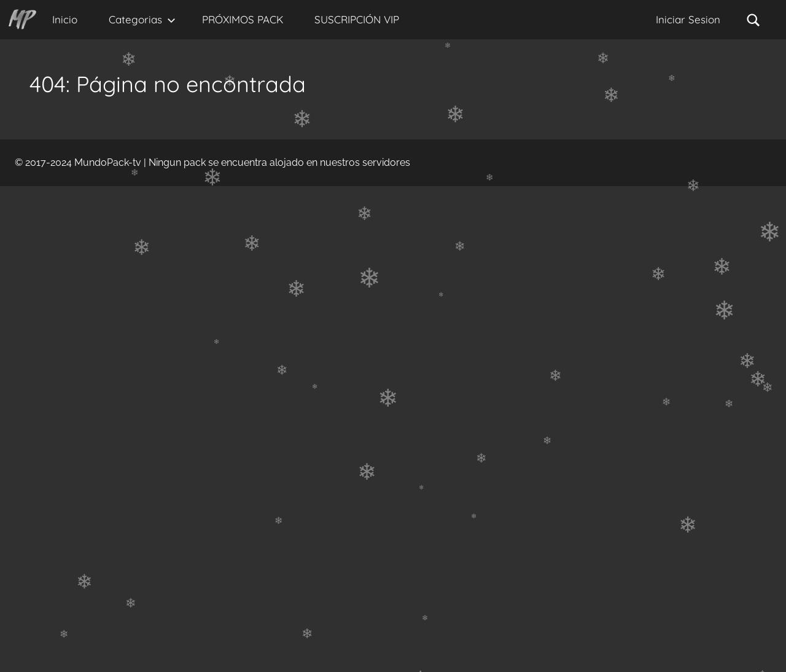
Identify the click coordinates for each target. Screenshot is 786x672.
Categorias (142, 19)
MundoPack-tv (108, 162)
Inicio (65, 19)
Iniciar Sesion (688, 19)
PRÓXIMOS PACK (243, 19)
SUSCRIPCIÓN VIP (357, 19)
